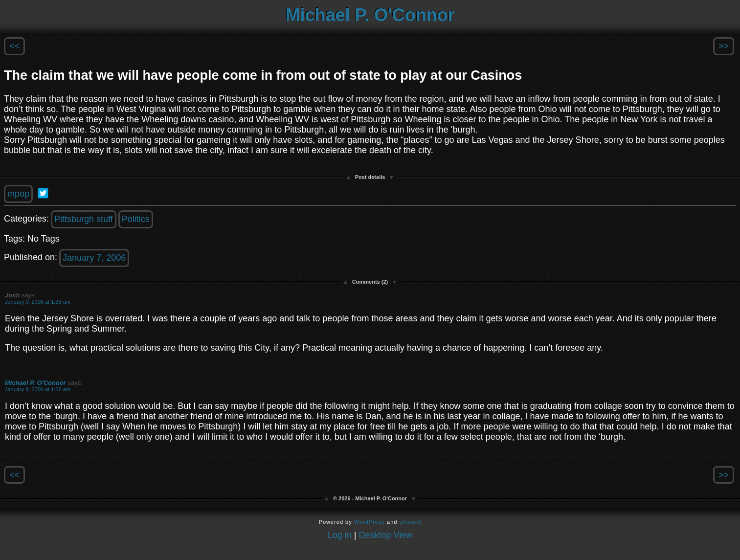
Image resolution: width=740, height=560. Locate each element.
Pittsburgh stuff (84, 219)
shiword (410, 522)
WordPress (370, 522)
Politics (136, 219)
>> (724, 46)
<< (14, 46)
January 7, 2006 (94, 258)
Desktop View (386, 535)
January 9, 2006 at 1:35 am (38, 302)
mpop (18, 194)
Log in (340, 535)
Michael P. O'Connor (370, 15)
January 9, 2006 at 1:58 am (38, 389)
